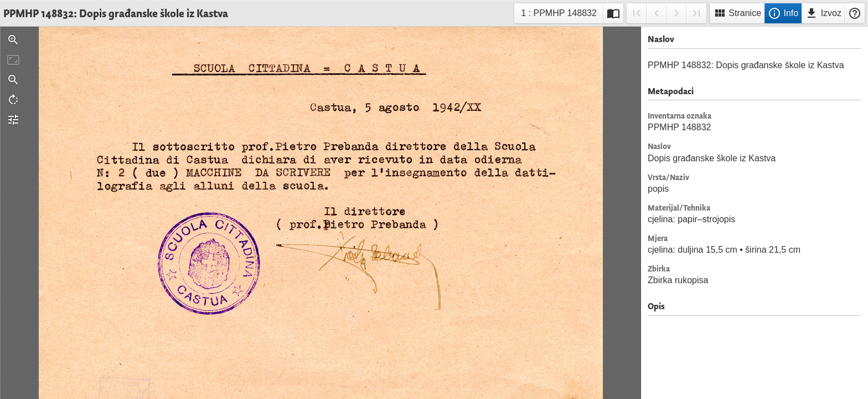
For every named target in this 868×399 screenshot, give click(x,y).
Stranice (737, 13)
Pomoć (855, 13)
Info (783, 13)
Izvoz (823, 13)
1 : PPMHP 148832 (559, 15)
